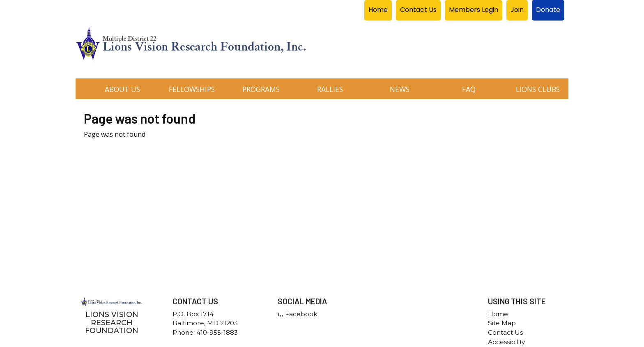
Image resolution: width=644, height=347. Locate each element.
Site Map (502, 323)
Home (498, 314)
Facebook (297, 314)
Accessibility (506, 342)
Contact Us (505, 332)
